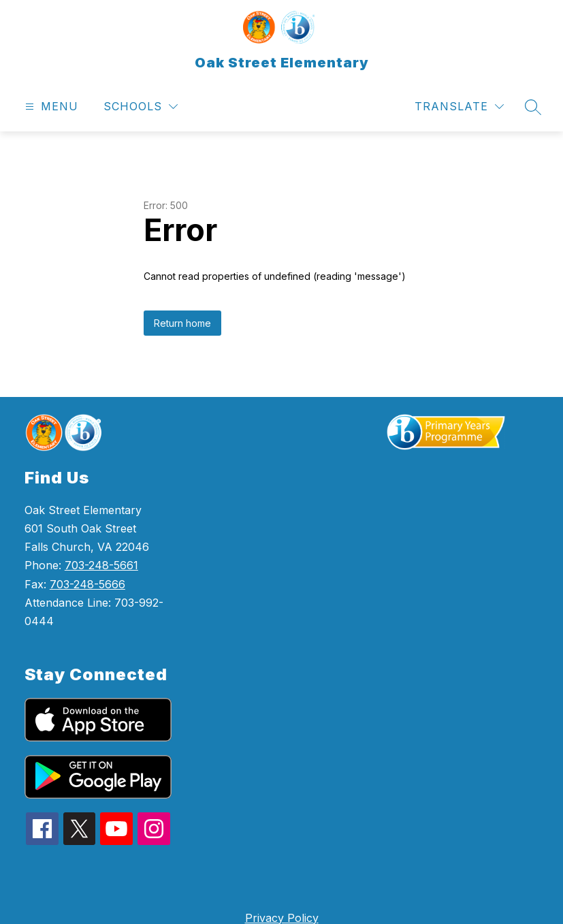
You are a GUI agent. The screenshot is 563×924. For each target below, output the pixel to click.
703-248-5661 (101, 565)
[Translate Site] (459, 107)
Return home (182, 323)
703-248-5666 (87, 584)
